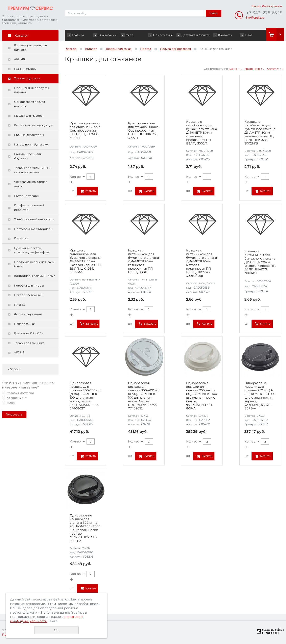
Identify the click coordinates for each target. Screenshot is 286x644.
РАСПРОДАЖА (25, 69)
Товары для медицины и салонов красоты (32, 170)
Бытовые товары (27, 196)
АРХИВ (19, 352)
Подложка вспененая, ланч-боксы (35, 264)
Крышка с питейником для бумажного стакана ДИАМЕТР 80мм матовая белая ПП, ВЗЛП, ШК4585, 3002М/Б (260, 133)
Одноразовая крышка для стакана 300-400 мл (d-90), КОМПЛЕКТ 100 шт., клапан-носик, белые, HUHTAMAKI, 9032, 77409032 (144, 396)
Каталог (91, 49)
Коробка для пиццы (29, 286)
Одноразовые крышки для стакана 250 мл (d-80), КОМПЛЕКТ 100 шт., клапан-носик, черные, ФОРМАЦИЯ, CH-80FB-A (260, 396)
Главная (78, 35)
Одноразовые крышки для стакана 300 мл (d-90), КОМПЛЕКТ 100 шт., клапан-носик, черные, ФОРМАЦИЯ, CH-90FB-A (85, 528)
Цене (233, 69)
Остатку (273, 69)
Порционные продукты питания (32, 90)
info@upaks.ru (255, 17)
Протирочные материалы (33, 229)
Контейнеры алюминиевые (35, 276)
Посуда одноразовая (175, 49)
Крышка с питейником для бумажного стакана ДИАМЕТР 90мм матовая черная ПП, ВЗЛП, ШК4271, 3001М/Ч (260, 262)
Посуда (146, 49)
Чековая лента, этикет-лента (31, 184)
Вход (255, 6)
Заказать (92, 324)
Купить (91, 191)
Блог (249, 35)
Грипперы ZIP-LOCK (29, 333)
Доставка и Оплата (196, 35)
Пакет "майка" (25, 324)
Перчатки (21, 238)
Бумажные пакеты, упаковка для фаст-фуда (32, 250)
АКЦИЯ (20, 59)
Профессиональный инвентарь (29, 208)
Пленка (20, 305)
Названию (252, 69)
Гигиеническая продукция (34, 125)
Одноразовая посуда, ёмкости (30, 104)
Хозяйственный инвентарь (34, 219)
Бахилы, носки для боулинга (28, 156)
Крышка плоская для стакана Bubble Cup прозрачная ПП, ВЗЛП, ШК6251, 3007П (143, 131)
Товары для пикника (29, 343)
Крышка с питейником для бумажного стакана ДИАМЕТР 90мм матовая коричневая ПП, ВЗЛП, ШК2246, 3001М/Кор (202, 263)
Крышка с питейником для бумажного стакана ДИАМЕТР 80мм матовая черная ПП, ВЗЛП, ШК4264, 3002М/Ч (86, 261)
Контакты (225, 35)
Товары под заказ (27, 78)
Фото (129, 35)
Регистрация (272, 6)
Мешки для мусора (28, 116)
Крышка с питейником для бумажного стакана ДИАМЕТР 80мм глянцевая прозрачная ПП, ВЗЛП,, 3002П (202, 133)
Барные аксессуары (29, 135)
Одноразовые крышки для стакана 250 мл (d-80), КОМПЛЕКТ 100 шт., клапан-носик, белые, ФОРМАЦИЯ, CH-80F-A (202, 396)
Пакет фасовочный (28, 295)
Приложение (163, 35)
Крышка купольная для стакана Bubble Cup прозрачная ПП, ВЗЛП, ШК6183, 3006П (85, 131)
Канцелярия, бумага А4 (31, 144)
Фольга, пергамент (28, 314)
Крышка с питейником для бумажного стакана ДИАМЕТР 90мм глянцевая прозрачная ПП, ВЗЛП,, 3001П (144, 261)
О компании (108, 35)
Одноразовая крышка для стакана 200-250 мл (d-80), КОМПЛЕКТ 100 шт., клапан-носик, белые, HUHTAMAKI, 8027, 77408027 (85, 396)
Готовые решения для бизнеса (30, 48)
